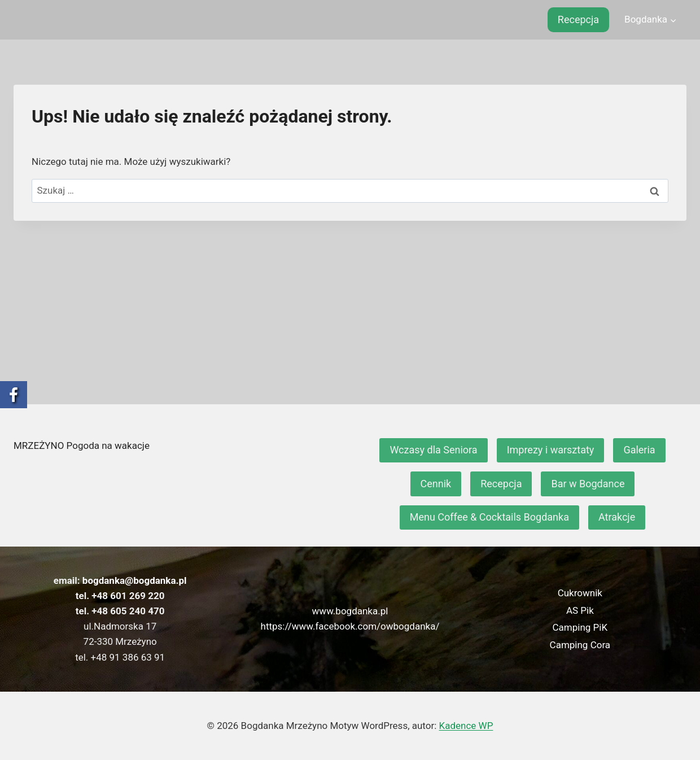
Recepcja (578, 19)
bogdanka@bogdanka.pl (135, 580)
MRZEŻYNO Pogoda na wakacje (82, 445)
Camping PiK (580, 627)
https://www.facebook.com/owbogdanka (348, 626)
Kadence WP (466, 726)
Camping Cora (580, 645)
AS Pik (580, 610)
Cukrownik (580, 593)
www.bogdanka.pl (350, 611)
